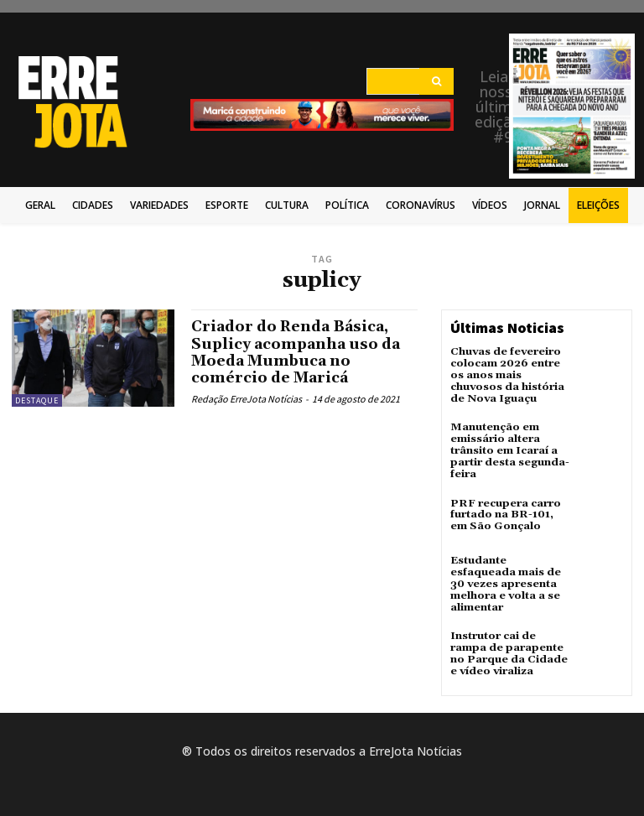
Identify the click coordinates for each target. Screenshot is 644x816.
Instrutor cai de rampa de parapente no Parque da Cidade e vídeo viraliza (510, 634)
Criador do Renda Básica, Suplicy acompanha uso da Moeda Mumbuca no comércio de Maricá (299, 351)
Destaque (37, 400)
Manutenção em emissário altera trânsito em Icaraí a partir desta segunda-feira (508, 447)
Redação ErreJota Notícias (247, 396)
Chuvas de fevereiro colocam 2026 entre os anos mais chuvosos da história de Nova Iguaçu (507, 374)
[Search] (436, 81)
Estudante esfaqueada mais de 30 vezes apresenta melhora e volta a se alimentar (510, 572)
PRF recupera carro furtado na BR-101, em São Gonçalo (503, 509)
